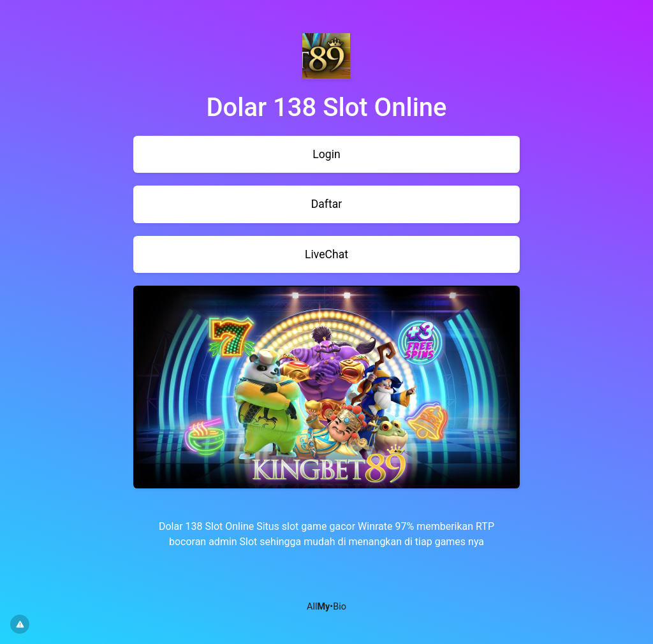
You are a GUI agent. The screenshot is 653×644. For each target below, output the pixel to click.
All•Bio (326, 607)
